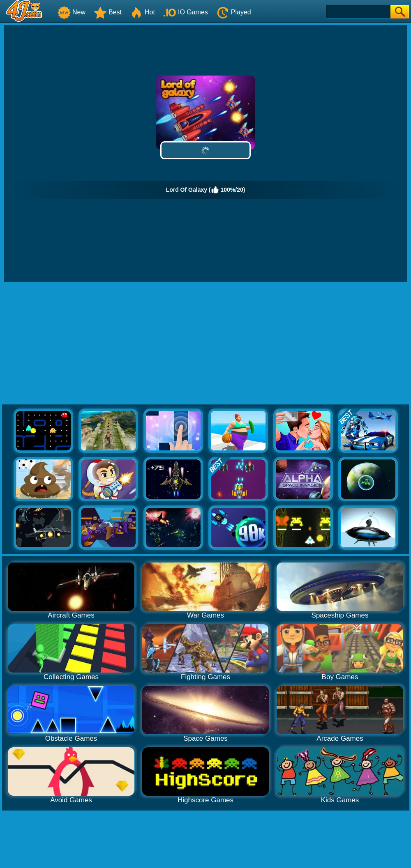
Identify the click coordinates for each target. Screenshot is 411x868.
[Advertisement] (205, 344)
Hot (142, 12)
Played (234, 12)
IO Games (186, 12)
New (72, 12)
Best (108, 12)
